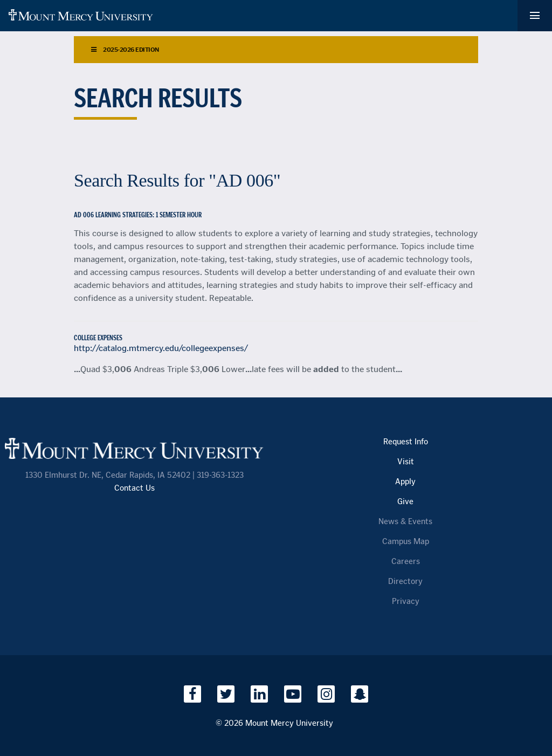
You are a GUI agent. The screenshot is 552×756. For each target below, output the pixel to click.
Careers (406, 562)
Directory (405, 582)
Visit (406, 462)
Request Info (406, 442)
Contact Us (134, 488)
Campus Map (406, 542)
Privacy (406, 602)
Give (405, 502)
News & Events (405, 522)
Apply (405, 482)
